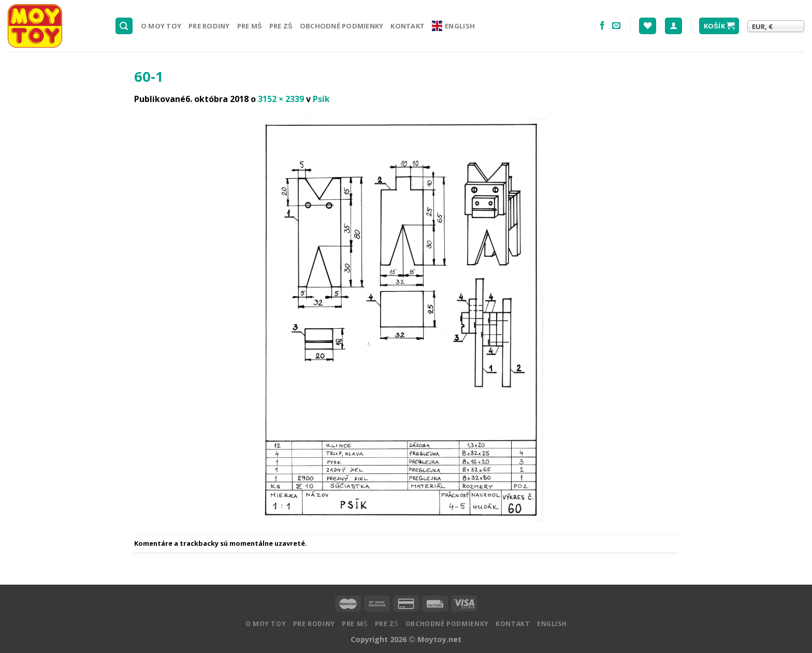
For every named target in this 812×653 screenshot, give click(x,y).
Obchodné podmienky (342, 26)
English (453, 26)
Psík (321, 99)
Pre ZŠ (281, 26)
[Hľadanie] (124, 26)
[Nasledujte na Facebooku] (602, 26)
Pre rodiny (209, 26)
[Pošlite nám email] (616, 26)
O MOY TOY (161, 26)
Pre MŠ (250, 26)
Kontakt (408, 26)
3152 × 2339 (281, 99)
